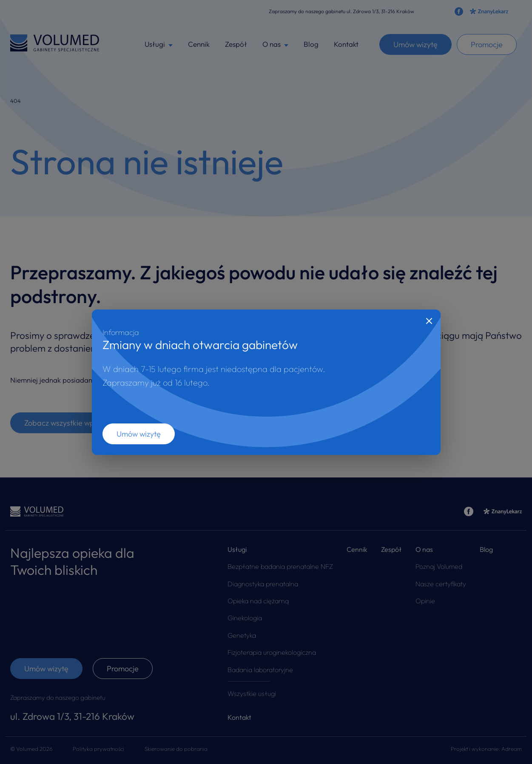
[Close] (429, 321)
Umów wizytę (139, 434)
